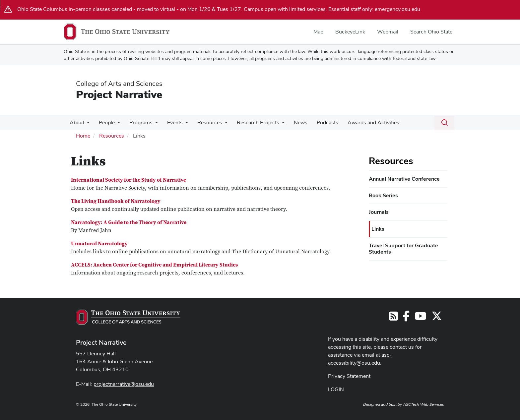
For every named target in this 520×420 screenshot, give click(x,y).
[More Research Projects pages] (275, 124)
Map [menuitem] (318, 32)
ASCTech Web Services (423, 404)
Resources (204, 122)
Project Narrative (119, 94)
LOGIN (336, 389)
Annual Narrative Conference (404, 179)
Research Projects (251, 122)
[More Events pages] (181, 124)
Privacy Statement (349, 376)
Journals (379, 212)
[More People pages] (115, 124)
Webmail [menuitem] (388, 32)
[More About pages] (86, 124)
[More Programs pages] (152, 124)
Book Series (383, 195)
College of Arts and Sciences (119, 84)
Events (170, 122)
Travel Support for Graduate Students (403, 248)
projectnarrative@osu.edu (124, 384)
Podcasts (318, 122)
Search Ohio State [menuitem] (431, 32)
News (292, 122)
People (105, 122)
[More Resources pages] (219, 124)
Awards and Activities (362, 122)
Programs (138, 122)
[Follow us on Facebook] (406, 318)
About (76, 122)
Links (378, 229)
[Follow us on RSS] (393, 318)
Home (83, 136)
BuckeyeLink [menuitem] (350, 32)
